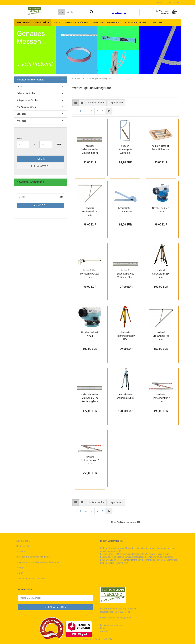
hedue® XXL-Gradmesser (125, 210)
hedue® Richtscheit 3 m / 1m (161, 398)
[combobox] (96, 103)
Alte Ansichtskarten (136, 23)
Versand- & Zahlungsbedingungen (35, 557)
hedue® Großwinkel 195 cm (161, 336)
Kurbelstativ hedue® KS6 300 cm (125, 398)
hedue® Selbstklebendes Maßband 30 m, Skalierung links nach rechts (125, 274)
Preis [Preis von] (20, 139)
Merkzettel (173, 3)
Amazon (104, 631)
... (86, 111)
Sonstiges (22, 114)
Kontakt (23, 551)
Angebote (21, 121)
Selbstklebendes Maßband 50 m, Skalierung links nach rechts (90, 398)
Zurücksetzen (40, 166)
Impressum (24, 546)
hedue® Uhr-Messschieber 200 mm (90, 274)
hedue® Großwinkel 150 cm (90, 212)
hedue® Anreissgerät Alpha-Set (125, 149)
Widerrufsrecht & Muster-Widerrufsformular (39, 562)
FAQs (21, 568)
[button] (76, 103)
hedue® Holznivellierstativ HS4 (125, 336)
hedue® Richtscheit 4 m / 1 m (90, 460)
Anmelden (40, 205)
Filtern (40, 159)
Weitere (158, 23)
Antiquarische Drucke (106, 23)
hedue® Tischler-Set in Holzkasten (161, 148)
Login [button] (159, 3)
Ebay (103, 628)
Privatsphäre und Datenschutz (33, 579)
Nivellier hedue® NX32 (161, 210)
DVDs (57, 23)
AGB (21, 573)
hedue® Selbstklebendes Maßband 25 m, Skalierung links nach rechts (90, 150)
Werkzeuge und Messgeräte (33, 23)
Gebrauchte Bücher (76, 23)
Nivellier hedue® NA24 (90, 334)
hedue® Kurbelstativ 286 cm (161, 274)
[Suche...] (62, 12)
